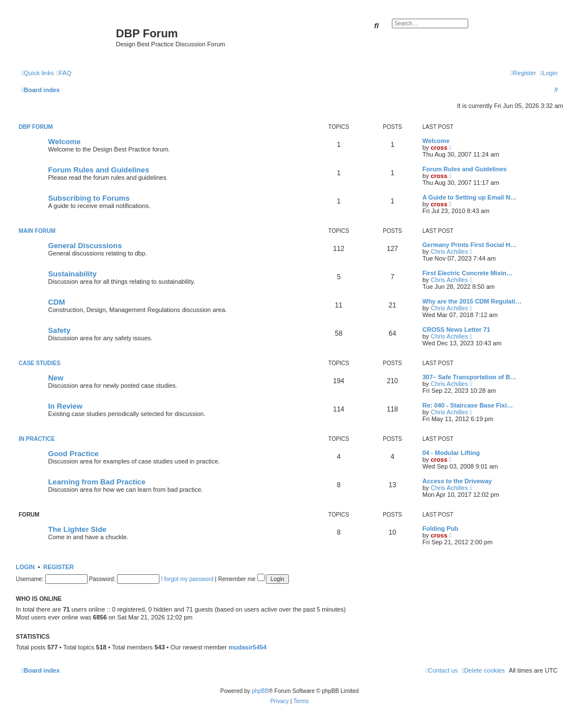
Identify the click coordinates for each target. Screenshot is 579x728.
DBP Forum (36, 127)
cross (439, 148)
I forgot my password (187, 579)
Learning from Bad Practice (97, 482)
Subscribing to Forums (89, 198)
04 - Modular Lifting (451, 453)
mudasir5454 (247, 647)
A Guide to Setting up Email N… (469, 197)
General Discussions (85, 246)
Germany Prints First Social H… (469, 245)
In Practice (37, 439)
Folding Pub (440, 528)
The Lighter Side (77, 529)
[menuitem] (64, 73)
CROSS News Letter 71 (456, 330)
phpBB (260, 691)
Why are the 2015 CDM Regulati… (472, 301)
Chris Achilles (450, 252)
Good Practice (73, 454)
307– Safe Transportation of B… (469, 377)
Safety (59, 330)
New (56, 378)
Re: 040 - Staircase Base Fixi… (468, 405)
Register (59, 567)
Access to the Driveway (457, 481)
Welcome (64, 142)
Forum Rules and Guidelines (99, 170)
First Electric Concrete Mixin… (468, 273)
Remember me (241, 579)
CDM (57, 302)
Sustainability (72, 274)
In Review (65, 406)
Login (25, 567)
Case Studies (40, 363)
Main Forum (37, 231)
